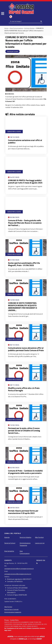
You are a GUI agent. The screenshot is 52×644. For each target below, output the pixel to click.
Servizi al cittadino (25, 537)
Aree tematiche (9, 551)
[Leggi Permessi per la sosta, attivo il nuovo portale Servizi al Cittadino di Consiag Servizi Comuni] (26, 413)
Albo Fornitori (39, 537)
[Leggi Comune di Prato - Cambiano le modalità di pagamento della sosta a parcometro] (26, 455)
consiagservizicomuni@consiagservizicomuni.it (18, 574)
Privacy (7, 620)
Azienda (7, 537)
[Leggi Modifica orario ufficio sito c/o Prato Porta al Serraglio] (26, 373)
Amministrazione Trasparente (25, 544)
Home (6, 28)
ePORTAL (10, 636)
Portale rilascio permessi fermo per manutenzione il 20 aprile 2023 (23, 512)
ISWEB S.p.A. (23, 639)
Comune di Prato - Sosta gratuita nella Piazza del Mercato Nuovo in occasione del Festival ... (25, 223)
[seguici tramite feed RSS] (37, 563)
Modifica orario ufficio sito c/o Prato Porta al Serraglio (24, 389)
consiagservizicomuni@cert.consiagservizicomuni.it (19, 569)
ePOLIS (42, 636)
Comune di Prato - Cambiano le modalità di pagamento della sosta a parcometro (25, 472)
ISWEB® (39, 639)
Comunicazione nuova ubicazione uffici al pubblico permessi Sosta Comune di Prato (26, 349)
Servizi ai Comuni (10, 543)
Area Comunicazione (16, 28)
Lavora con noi (40, 543)
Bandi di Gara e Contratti (11, 609)
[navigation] (3, 14)
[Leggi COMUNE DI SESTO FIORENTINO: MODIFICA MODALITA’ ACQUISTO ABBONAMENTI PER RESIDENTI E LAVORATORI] (26, 287)
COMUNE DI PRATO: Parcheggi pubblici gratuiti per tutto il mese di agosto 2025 (25, 182)
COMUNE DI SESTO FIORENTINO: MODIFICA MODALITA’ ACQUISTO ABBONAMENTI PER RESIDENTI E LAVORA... (23, 307)
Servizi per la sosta (12, 51)
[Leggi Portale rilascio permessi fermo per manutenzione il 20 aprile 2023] (26, 495)
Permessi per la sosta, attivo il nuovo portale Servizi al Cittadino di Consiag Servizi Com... (24, 431)
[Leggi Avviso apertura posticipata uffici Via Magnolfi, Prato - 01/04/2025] (26, 247)
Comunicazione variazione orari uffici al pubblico (25, 141)
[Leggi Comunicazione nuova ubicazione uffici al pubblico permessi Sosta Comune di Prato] (26, 332)
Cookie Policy (14, 620)
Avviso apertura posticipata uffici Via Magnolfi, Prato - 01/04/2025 (24, 264)
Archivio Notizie (29, 28)
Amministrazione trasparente (13, 612)
